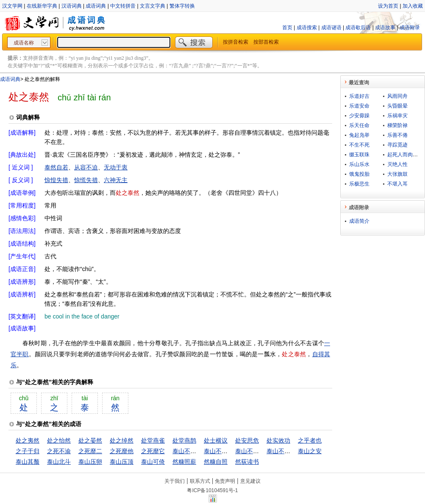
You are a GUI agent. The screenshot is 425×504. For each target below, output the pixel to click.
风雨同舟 (397, 96)
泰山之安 (310, 451)
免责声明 (225, 481)
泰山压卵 (90, 462)
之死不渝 (59, 451)
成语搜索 (307, 28)
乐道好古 (359, 96)
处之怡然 (59, 440)
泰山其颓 (28, 462)
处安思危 (247, 440)
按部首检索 (266, 42)
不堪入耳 (397, 184)
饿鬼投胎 (359, 174)
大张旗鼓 (397, 174)
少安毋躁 (359, 116)
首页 (287, 28)
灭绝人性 (397, 164)
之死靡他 (122, 451)
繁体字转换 (182, 6)
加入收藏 (413, 6)
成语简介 (359, 221)
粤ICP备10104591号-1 (212, 490)
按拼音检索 (236, 42)
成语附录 (410, 28)
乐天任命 (359, 125)
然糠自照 (216, 462)
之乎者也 (310, 440)
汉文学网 (12, 6)
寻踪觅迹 (397, 145)
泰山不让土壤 (190, 451)
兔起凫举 (359, 135)
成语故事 (385, 28)
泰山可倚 (153, 462)
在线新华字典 (42, 6)
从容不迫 (86, 167)
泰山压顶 (122, 462)
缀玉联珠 (359, 155)
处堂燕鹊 (184, 440)
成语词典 (96, 6)
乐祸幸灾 (397, 116)
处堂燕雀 (153, 440)
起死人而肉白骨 (405, 155)
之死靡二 (90, 451)
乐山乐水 (359, 164)
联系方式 (200, 481)
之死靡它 (153, 451)
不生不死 (359, 145)
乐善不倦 (397, 135)
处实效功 (278, 440)
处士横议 (216, 440)
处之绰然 (122, 440)
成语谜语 (331, 28)
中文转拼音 (123, 6)
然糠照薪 (184, 462)
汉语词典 (72, 6)
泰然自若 (56, 167)
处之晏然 (90, 440)
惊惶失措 (56, 180)
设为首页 (388, 6)
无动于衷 (116, 167)
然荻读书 (247, 462)
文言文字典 (153, 6)
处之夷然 (28, 440)
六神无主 (116, 180)
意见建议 (250, 481)
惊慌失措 (86, 180)
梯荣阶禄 (397, 125)
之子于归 (28, 451)
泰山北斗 (59, 462)
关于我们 (175, 481)
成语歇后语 (358, 28)
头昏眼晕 (397, 106)
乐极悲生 (359, 184)
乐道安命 (359, 106)
